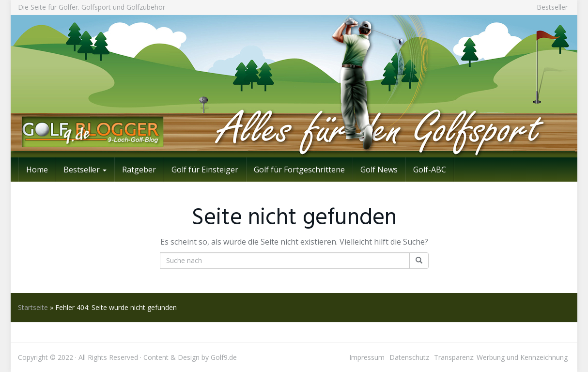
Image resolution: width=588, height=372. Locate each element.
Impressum (367, 357)
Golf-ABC (430, 170)
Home (37, 170)
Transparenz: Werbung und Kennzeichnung (501, 357)
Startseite (33, 307)
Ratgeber (139, 170)
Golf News (379, 170)
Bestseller (552, 7)
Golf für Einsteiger (205, 170)
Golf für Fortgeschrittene (299, 170)
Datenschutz (409, 357)
